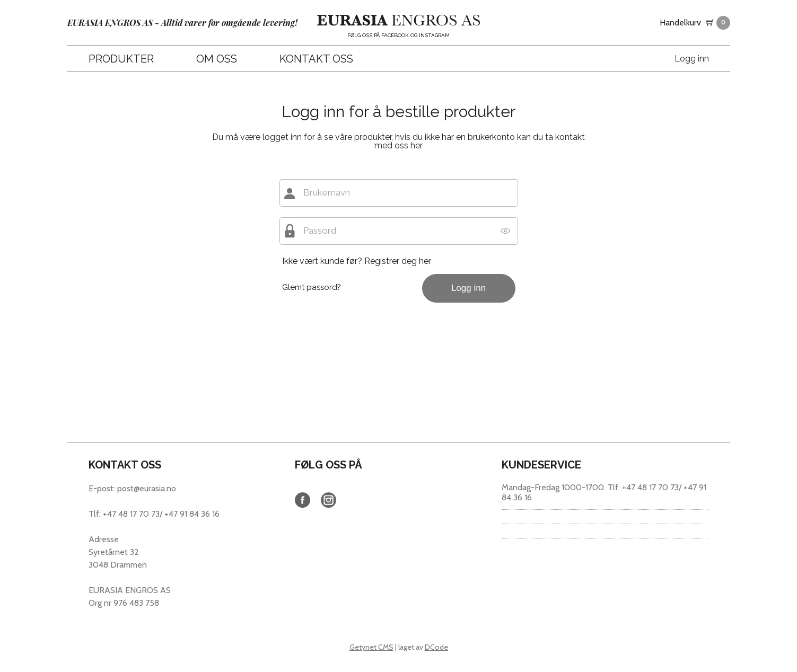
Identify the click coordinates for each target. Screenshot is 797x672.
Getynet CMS (371, 647)
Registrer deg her (398, 261)
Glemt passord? (312, 287)
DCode (436, 647)
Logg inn (692, 59)
